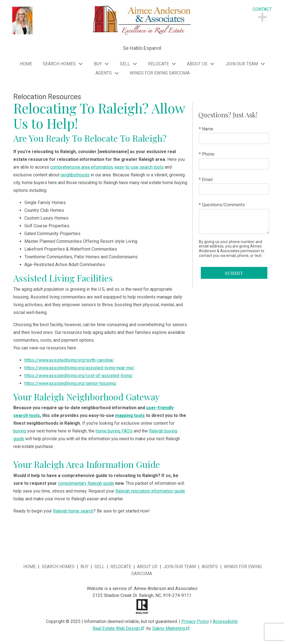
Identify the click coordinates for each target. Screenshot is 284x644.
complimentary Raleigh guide (86, 483)
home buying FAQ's (114, 431)
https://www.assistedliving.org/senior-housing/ (71, 383)
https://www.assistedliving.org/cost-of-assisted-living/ (79, 376)
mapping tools (130, 415)
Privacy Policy (195, 621)
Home (26, 64)
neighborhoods (75, 175)
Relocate (121, 567)
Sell (99, 567)
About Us (147, 567)
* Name (206, 129)
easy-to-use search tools (139, 167)
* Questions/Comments (222, 205)
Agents (210, 567)
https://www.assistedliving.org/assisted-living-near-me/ (79, 368)
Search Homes (58, 567)
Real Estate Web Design (118, 628)
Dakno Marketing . (171, 628)
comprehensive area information (81, 167)
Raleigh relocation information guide (150, 491)
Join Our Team (180, 567)
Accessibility (225, 621)
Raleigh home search (73, 511)
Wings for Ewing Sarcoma (160, 73)
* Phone (207, 154)
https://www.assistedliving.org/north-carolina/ (69, 360)
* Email (206, 180)
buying (20, 431)
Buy (84, 567)
